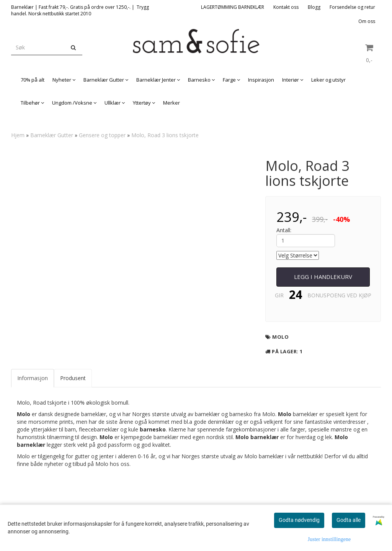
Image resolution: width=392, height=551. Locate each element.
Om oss (367, 21)
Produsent (73, 378)
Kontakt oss (286, 7)
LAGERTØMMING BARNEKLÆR (233, 7)
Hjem (18, 135)
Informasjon (33, 378)
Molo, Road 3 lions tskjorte (165, 135)
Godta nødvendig (299, 520)
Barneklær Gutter (52, 135)
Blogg (314, 7)
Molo (280, 337)
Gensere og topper (102, 135)
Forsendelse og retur (352, 7)
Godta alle (349, 520)
